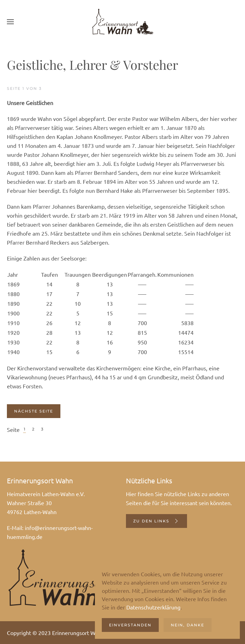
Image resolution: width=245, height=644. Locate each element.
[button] (10, 22)
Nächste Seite (34, 411)
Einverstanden (130, 625)
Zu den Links (156, 521)
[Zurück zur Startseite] (122, 22)
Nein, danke (188, 625)
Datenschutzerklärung (153, 607)
